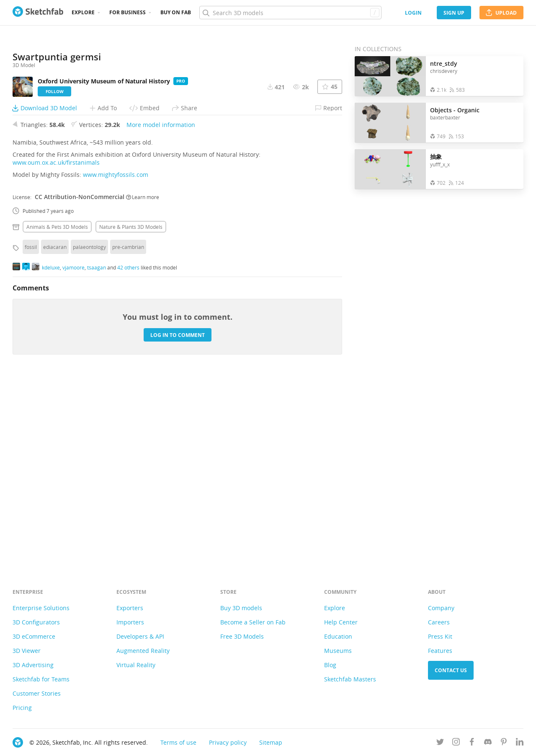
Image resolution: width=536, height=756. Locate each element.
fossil (31, 432)
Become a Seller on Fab (253, 622)
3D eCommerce (34, 636)
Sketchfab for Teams (41, 679)
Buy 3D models (241, 608)
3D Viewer (27, 651)
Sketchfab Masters (350, 679)
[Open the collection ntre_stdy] (390, 76)
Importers (130, 622)
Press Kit (440, 636)
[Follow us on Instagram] (456, 743)
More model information (161, 309)
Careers (439, 622)
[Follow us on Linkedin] (520, 743)
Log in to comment (178, 519)
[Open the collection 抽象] (390, 169)
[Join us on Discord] (488, 743)
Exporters (130, 608)
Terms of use (178, 742)
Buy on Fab (176, 12)
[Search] (290, 13)
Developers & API (140, 636)
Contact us (451, 670)
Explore (83, 12)
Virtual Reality (136, 665)
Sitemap (271, 742)
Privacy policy (228, 742)
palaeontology (89, 432)
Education (338, 636)
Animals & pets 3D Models (57, 412)
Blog (330, 665)
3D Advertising (33, 665)
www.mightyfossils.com (116, 359)
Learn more (143, 381)
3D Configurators (36, 622)
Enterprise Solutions (41, 608)
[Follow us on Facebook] (472, 743)
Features (440, 651)
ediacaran (55, 432)
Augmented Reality (143, 651)
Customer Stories (37, 693)
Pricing (22, 708)
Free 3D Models (242, 636)
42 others (128, 452)
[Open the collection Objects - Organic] (390, 123)
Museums (338, 651)
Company (441, 608)
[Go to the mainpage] (38, 13)
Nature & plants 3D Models (131, 412)
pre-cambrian (128, 432)
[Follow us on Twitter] (440, 743)
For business (128, 12)
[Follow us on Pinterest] (504, 743)
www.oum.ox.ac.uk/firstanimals (56, 347)
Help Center (341, 622)
